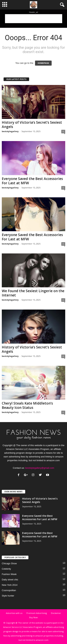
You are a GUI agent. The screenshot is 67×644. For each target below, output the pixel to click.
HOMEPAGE (43, 63)
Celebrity (6, 569)
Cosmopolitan (9, 590)
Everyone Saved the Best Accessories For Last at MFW (32, 181)
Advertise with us (14, 613)
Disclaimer (56, 613)
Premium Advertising (37, 613)
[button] (61, 5)
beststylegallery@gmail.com (40, 468)
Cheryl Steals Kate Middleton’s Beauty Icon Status (27, 405)
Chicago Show (9, 563)
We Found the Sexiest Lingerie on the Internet (33, 293)
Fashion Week (9, 574)
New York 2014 (10, 585)
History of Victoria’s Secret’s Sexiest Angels (32, 125)
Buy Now (33, 617)
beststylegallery (10, 131)
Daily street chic (10, 580)
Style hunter (8, 596)
